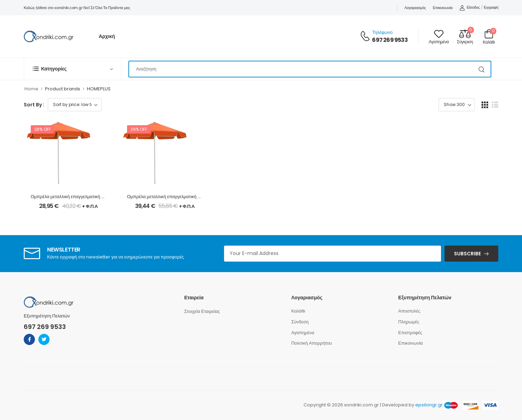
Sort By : (34, 105)
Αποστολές (409, 311)
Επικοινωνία (443, 8)
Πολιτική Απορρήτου (312, 343)
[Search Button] (482, 69)
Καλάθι (298, 311)
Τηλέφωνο (382, 32)
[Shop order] (75, 105)
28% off (43, 129)
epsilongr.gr (429, 405)
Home (31, 89)
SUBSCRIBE (467, 254)
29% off (139, 129)
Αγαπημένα (303, 333)
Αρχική (107, 36)
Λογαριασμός (415, 8)
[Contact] (366, 36)
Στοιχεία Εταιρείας (202, 311)
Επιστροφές (410, 333)
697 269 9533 (390, 40)
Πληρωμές (409, 322)
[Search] (310, 69)
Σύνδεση (300, 322)
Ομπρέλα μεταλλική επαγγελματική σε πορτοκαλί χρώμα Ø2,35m (192, 197)
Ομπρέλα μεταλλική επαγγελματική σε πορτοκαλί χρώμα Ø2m (93, 197)
